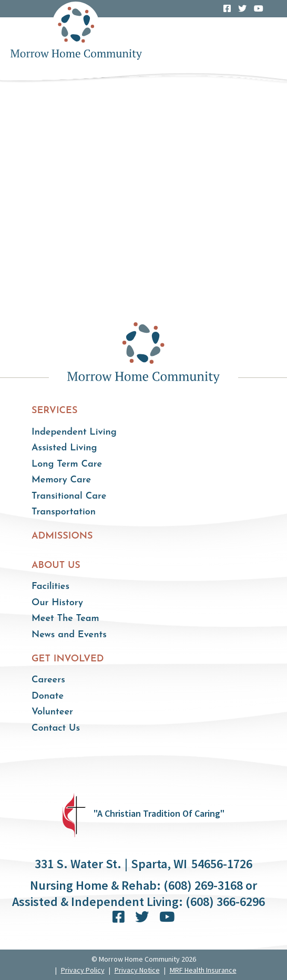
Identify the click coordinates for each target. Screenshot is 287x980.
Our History (57, 603)
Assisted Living (64, 448)
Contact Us (56, 728)
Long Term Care (67, 464)
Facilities (50, 587)
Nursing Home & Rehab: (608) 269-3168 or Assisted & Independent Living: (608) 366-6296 (139, 893)
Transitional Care (69, 496)
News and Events (69, 635)
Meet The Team (65, 619)
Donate (48, 696)
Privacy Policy (83, 970)
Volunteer (52, 712)
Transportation (64, 512)
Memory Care (61, 480)
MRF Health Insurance (203, 970)
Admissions (62, 536)
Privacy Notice (137, 970)
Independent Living (74, 432)
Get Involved (68, 659)
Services (54, 411)
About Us (56, 566)
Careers (48, 680)
